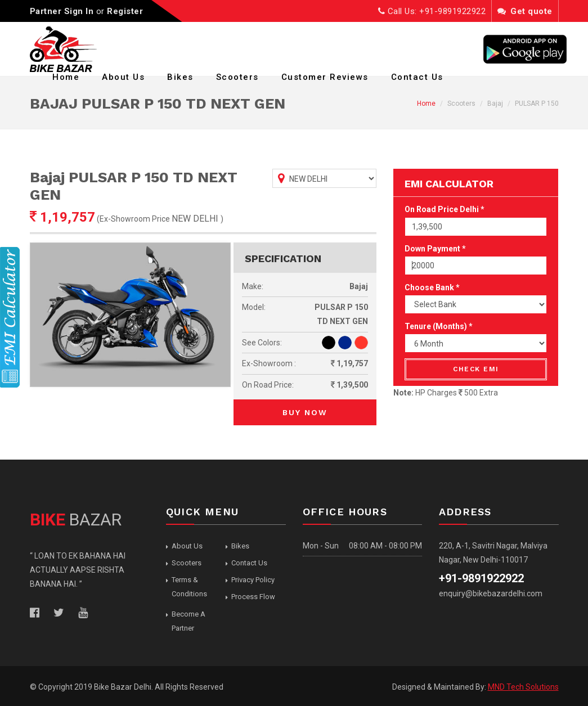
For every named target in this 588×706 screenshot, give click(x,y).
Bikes (180, 77)
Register (125, 11)
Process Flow (253, 597)
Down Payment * (435, 249)
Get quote (525, 11)
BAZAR (76, 520)
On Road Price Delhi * (445, 209)
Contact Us (417, 77)
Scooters (237, 77)
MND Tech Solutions (523, 687)
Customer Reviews (325, 77)
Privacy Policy (253, 580)
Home (66, 77)
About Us (123, 77)
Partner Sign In (62, 11)
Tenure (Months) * (439, 326)
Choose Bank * (432, 287)
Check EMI (476, 369)
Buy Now (305, 412)
